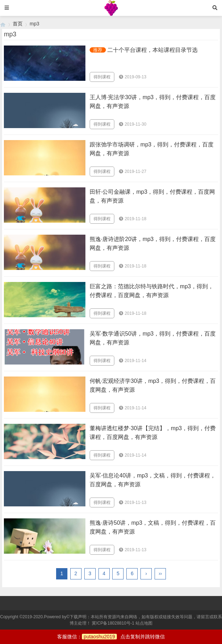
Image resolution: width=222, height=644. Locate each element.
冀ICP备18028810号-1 (113, 623)
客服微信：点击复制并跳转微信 (111, 637)
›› (160, 573)
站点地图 (144, 623)
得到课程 (102, 77)
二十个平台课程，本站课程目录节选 (152, 50)
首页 (18, 24)
